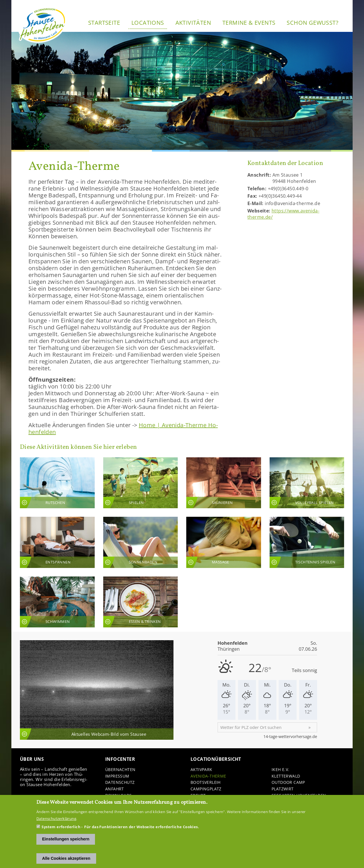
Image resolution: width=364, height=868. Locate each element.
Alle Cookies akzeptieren (66, 862)
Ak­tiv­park (201, 770)
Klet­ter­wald (286, 776)
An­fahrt (115, 789)
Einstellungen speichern (66, 842)
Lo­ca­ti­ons (148, 23)
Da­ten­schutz (120, 783)
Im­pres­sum (117, 776)
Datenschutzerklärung (56, 822)
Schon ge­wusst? (313, 23)
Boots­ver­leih (206, 783)
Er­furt (198, 796)
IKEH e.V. (281, 770)
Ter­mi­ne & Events (249, 23)
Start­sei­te (104, 23)
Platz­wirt (283, 789)
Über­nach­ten (120, 770)
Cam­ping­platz (206, 789)
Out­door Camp (288, 783)
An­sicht (57, 483)
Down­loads (119, 796)
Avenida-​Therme (208, 776)
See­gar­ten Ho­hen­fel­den (299, 796)
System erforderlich (61, 830)
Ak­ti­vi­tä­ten (193, 23)
